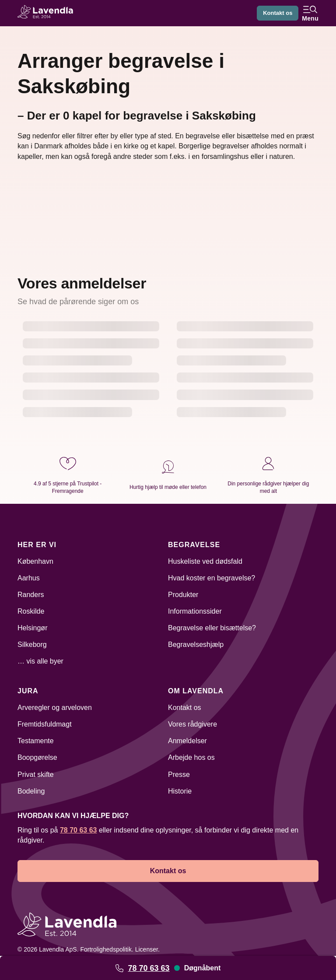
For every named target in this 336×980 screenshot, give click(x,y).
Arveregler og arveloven (55, 708)
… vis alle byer (40, 661)
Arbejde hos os (191, 757)
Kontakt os (276, 13)
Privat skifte (36, 775)
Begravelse (194, 545)
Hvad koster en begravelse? (212, 578)
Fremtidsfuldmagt (45, 724)
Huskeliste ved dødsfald (205, 561)
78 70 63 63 (149, 968)
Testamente (36, 741)
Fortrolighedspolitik (106, 949)
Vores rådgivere (192, 724)
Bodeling (31, 791)
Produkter (183, 595)
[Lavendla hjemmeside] (48, 13)
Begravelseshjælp (196, 645)
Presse (179, 775)
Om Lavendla (196, 691)
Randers (31, 595)
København (35, 561)
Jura (28, 691)
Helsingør (32, 628)
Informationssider (195, 611)
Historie (180, 791)
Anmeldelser (187, 741)
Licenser (147, 949)
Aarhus (29, 578)
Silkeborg (32, 645)
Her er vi (37, 545)
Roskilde (31, 611)
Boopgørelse (37, 757)
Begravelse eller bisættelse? (212, 628)
